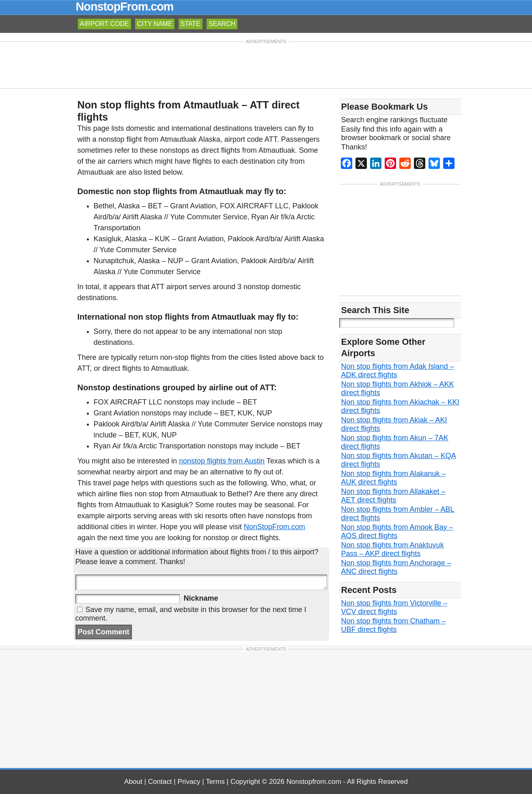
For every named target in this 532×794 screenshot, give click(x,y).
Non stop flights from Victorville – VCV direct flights (394, 608)
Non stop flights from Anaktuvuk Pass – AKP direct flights (393, 550)
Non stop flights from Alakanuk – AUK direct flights (394, 479)
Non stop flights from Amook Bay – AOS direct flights (397, 532)
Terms (215, 782)
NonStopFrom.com (275, 527)
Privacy (189, 782)
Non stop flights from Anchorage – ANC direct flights (396, 568)
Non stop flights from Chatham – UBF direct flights (394, 626)
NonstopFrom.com (125, 6)
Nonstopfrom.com (314, 782)
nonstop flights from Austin (222, 461)
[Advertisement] (266, 64)
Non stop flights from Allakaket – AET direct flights (393, 497)
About (133, 782)
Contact (160, 782)
